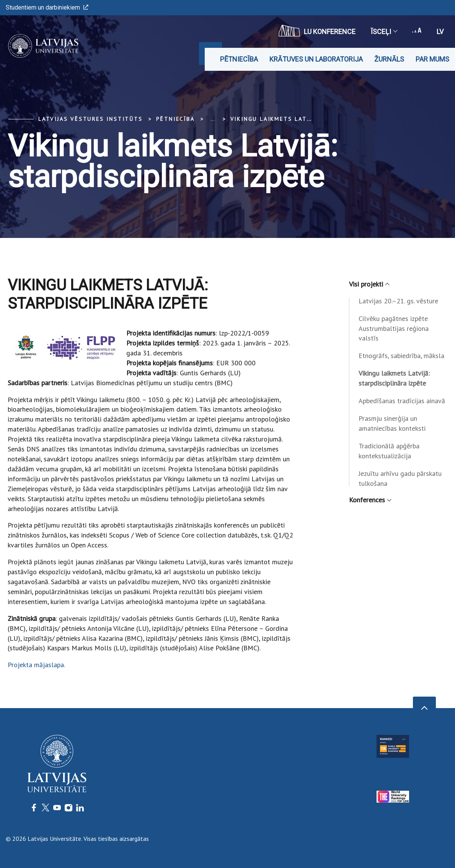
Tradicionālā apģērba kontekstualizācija (389, 451)
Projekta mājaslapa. (36, 665)
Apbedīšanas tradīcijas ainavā (402, 401)
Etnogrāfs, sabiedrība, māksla (401, 356)
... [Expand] (213, 119)
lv (440, 32)
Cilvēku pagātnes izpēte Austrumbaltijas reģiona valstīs (394, 328)
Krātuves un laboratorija (316, 59)
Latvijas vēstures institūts (91, 119)
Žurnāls (389, 59)
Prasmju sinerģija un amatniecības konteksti (392, 423)
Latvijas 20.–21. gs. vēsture (398, 301)
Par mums (432, 59)
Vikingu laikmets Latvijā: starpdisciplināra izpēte (394, 378)
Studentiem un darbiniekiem (47, 7)
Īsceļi (384, 32)
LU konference (317, 31)
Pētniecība (239, 59)
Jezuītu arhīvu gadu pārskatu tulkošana (400, 478)
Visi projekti (369, 284)
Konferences (370, 500)
